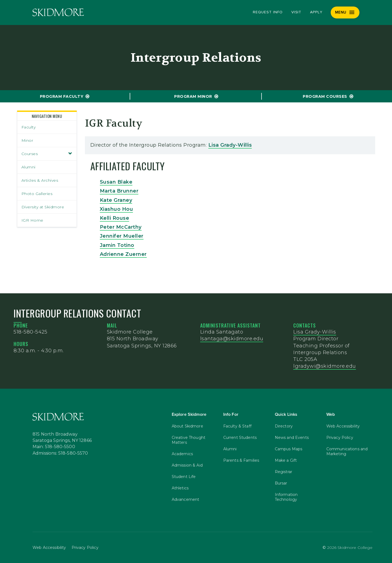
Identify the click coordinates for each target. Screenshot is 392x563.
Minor (27, 140)
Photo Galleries (37, 194)
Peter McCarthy (121, 227)
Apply (316, 12)
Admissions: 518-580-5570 (60, 454)
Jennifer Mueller (122, 236)
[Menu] (345, 12)
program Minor (193, 96)
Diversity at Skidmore (43, 207)
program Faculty (62, 96)
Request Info (268, 12)
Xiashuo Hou (117, 209)
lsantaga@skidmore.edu (232, 339)
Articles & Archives (40, 180)
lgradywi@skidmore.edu (325, 366)
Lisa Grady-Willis (230, 145)
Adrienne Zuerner (123, 254)
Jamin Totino (117, 245)
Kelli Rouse (115, 218)
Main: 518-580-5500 (54, 447)
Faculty (29, 127)
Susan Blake (116, 182)
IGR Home (32, 220)
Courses (47, 154)
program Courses (325, 96)
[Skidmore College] (58, 12)
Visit (297, 12)
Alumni (28, 167)
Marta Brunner (119, 191)
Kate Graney (116, 200)
